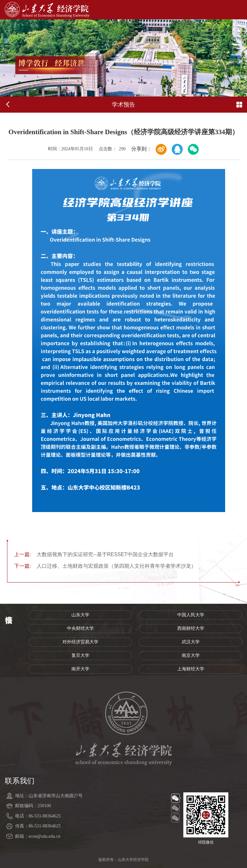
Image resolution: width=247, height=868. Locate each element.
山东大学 (80, 615)
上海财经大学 (191, 669)
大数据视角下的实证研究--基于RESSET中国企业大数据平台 (94, 554)
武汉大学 (191, 642)
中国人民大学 (191, 615)
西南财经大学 (191, 628)
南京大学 (191, 655)
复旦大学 (80, 655)
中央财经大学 (80, 628)
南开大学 (80, 669)
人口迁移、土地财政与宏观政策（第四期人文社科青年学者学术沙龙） (105, 566)
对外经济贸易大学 (80, 642)
